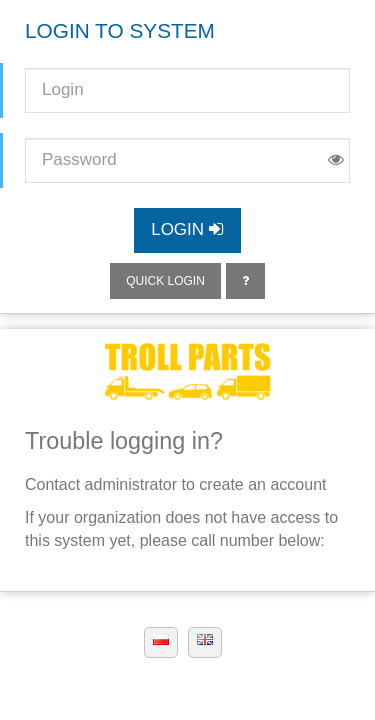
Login (187, 229)
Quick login (165, 281)
